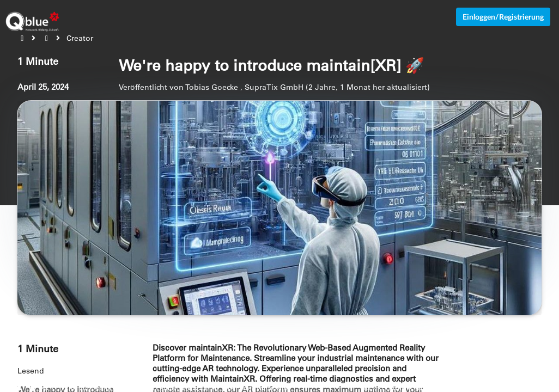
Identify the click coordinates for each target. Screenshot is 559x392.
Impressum (541, 388)
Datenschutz (503, 388)
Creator (80, 38)
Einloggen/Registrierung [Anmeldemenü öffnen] (503, 17)
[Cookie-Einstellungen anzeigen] (33, 388)
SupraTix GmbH (274, 87)
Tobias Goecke (212, 87)
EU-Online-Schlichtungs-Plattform (431, 388)
